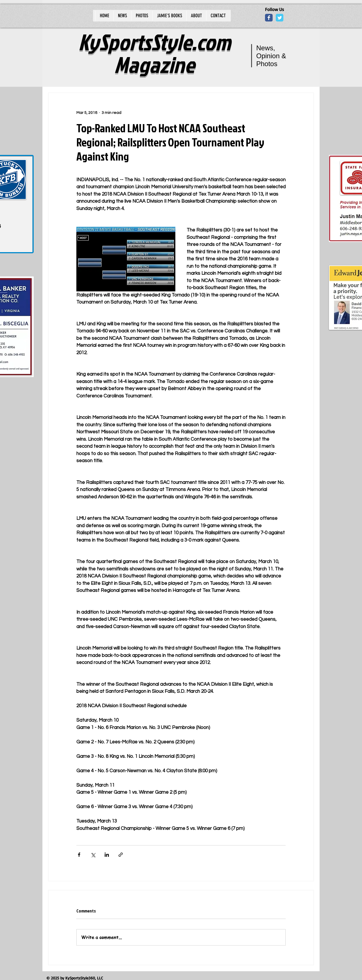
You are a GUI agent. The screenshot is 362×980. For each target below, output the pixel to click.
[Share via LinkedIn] (107, 855)
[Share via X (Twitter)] (93, 855)
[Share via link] (121, 855)
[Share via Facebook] (79, 855)
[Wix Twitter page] (280, 18)
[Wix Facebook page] (269, 18)
